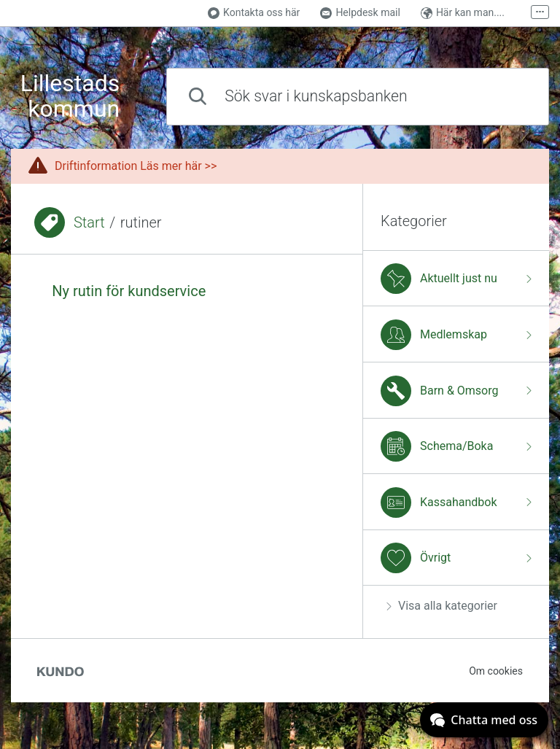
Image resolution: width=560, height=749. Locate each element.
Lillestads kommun (70, 96)
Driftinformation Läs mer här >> (136, 166)
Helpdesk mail (360, 13)
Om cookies (496, 671)
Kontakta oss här (254, 13)
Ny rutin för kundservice (129, 291)
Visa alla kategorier (442, 606)
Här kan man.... (463, 13)
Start (89, 222)
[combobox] (358, 97)
